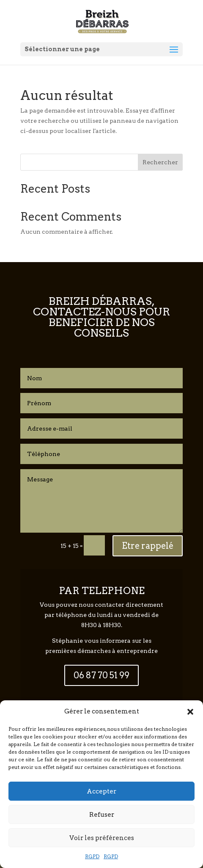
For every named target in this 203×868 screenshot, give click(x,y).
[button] (190, 712)
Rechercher (160, 162)
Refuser (102, 815)
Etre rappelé (148, 546)
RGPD (92, 856)
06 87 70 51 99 (101, 675)
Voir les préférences (102, 838)
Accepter (101, 791)
